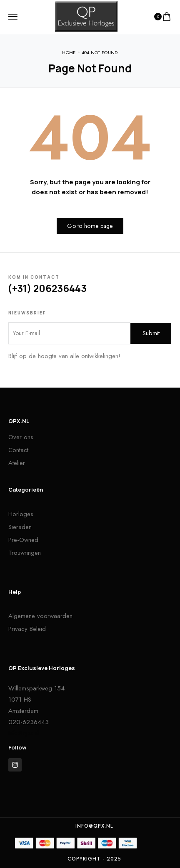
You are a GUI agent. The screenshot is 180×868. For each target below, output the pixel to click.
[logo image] (86, 16)
